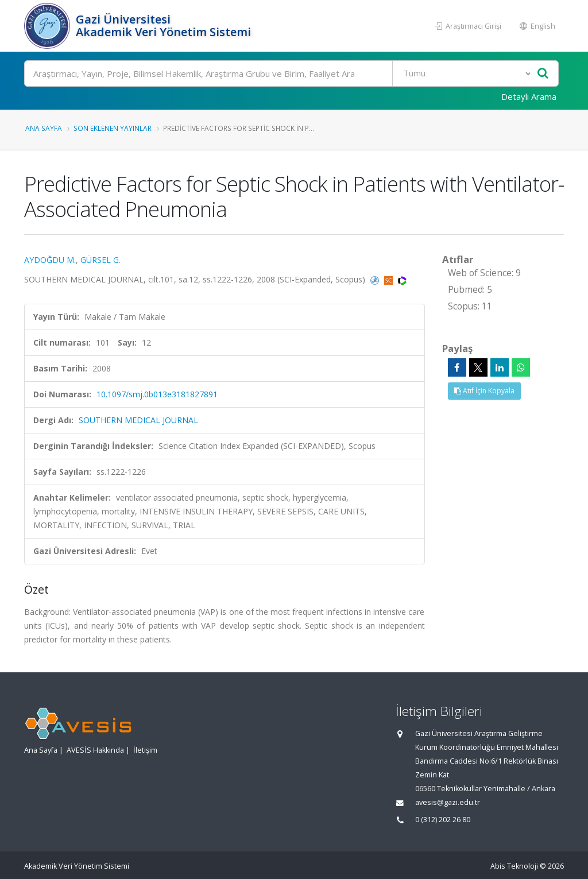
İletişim (145, 750)
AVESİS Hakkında (95, 750)
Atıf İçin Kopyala (484, 391)
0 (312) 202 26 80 (443, 820)
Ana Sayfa (44, 128)
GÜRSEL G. (100, 260)
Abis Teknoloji (514, 866)
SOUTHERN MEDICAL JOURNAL (138, 420)
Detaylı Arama (529, 96)
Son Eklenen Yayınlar (113, 128)
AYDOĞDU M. (50, 260)
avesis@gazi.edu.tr (448, 802)
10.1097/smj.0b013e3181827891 (157, 394)
